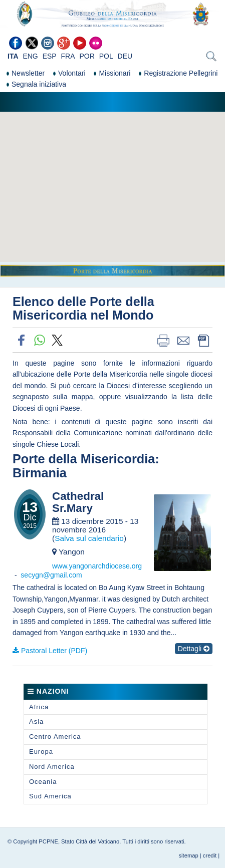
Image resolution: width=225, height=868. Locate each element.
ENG (30, 56)
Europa (41, 752)
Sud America (50, 796)
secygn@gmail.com (51, 575)
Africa (39, 707)
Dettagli (194, 649)
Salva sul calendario (89, 538)
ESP (50, 56)
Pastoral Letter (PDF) (54, 651)
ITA (13, 56)
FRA (68, 56)
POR (87, 56)
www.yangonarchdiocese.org (97, 566)
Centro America (55, 737)
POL (106, 56)
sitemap (189, 855)
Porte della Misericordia (84, 459)
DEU (125, 56)
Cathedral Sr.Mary (78, 503)
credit (210, 855)
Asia (36, 721)
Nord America (52, 767)
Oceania (43, 782)
